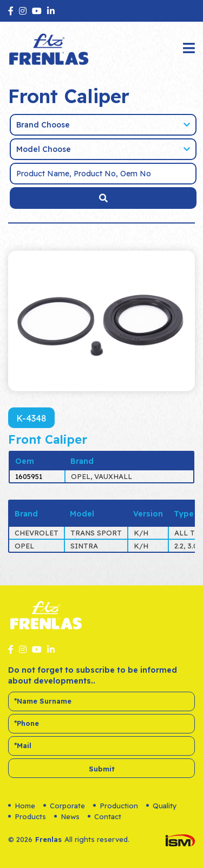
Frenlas (48, 839)
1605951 (29, 476)
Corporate (64, 806)
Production (116, 806)
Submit (102, 769)
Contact (104, 816)
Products (27, 816)
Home (22, 806)
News (67, 816)
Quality (162, 806)
